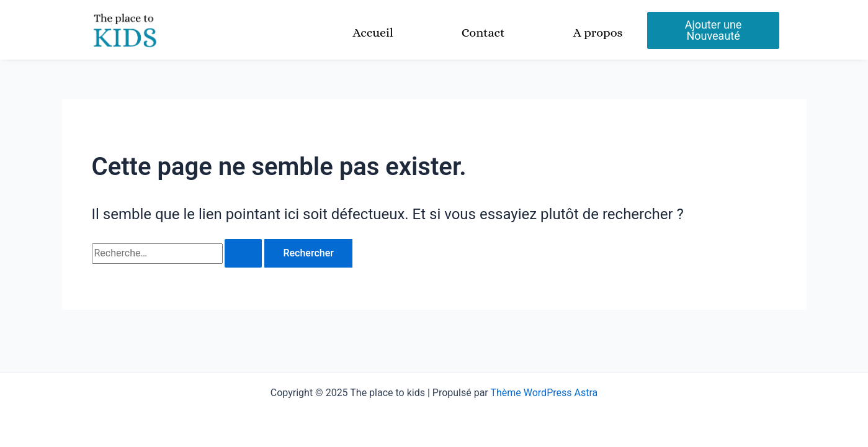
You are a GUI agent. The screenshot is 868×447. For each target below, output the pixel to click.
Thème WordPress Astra (544, 393)
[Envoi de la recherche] (243, 253)
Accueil (373, 33)
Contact (483, 33)
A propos (598, 33)
